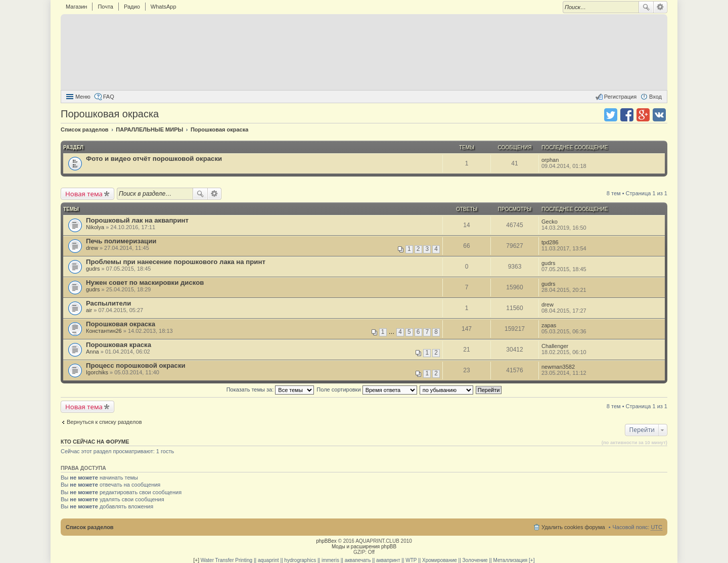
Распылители (108, 303)
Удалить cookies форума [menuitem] (573, 527)
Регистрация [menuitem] (620, 97)
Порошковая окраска (110, 114)
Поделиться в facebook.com (627, 115)
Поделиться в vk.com (659, 115)
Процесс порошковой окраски (136, 365)
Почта (105, 7)
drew (92, 248)
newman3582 (558, 367)
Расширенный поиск (661, 7)
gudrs (93, 269)
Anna (93, 352)
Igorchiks (97, 372)
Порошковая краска (119, 345)
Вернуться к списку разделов (104, 422)
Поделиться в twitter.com (611, 115)
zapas (549, 325)
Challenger (555, 346)
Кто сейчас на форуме (95, 442)
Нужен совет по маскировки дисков (145, 283)
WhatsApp (164, 7)
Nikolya (95, 227)
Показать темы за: (270, 389)
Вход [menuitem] (655, 97)
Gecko (550, 222)
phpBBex (326, 541)
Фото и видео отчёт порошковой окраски (154, 159)
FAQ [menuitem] (109, 97)
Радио (132, 7)
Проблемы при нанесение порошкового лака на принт (176, 262)
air (89, 310)
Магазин (76, 7)
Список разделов (90, 527)
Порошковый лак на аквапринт (137, 220)
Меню (83, 97)
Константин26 (104, 331)
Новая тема (84, 194)
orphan (550, 160)
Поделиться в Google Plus (643, 115)
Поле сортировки (367, 389)
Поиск (646, 7)
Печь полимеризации (121, 241)
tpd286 (550, 242)
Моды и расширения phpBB (364, 547)
